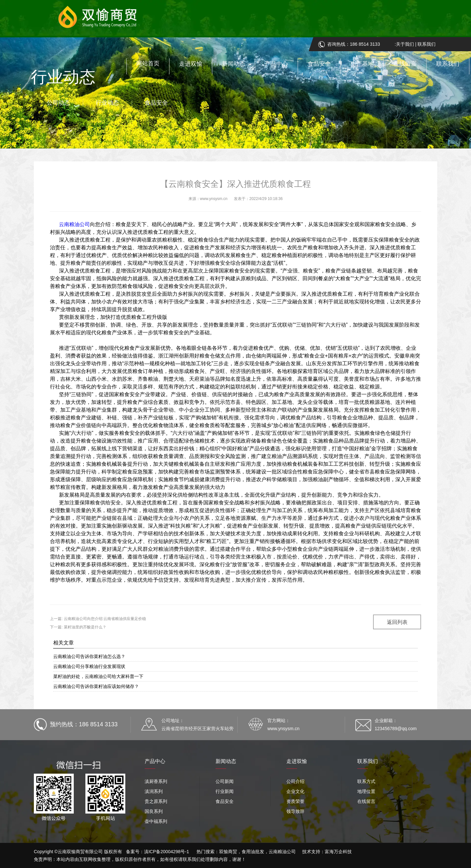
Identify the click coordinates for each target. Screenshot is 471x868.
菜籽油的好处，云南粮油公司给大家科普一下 (98, 676)
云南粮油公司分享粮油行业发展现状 (89, 666)
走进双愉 (191, 64)
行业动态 (107, 103)
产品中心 (276, 64)
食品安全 (319, 64)
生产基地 (362, 64)
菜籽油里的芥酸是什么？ (84, 627)
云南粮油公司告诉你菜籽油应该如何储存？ (96, 686)
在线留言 (405, 64)
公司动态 (58, 103)
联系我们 (448, 64)
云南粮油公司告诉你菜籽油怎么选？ (89, 656)
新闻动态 (234, 64)
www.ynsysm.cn (214, 199)
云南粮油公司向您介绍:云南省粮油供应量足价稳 (104, 619)
